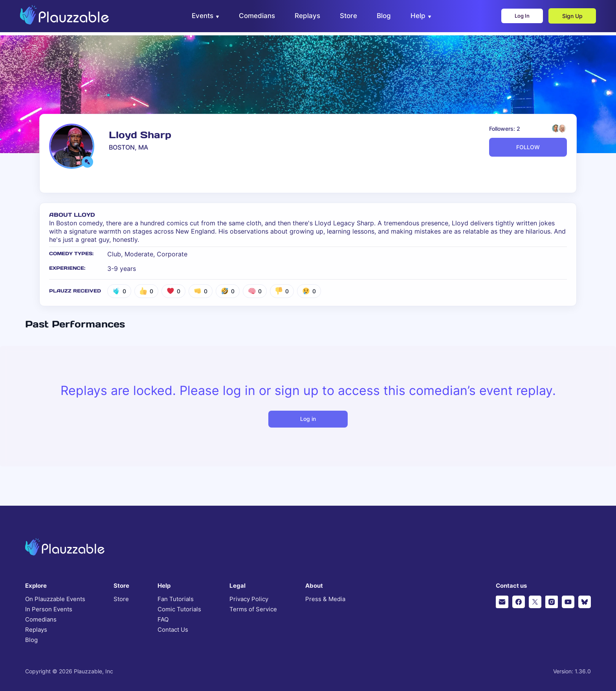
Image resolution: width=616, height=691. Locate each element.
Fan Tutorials (176, 599)
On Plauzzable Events (55, 599)
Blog (31, 640)
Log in (308, 419)
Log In (514, 18)
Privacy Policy (249, 599)
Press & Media (325, 599)
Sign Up (567, 18)
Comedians (41, 620)
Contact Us (173, 630)
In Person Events (49, 609)
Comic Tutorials (179, 609)
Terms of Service (253, 609)
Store (121, 599)
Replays (36, 630)
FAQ (163, 620)
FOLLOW (528, 147)
